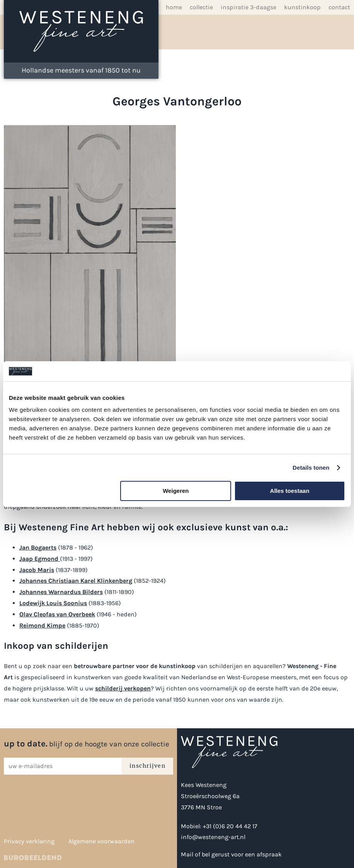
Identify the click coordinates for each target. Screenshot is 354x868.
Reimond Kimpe (42, 625)
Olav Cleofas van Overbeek (57, 614)
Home (174, 7)
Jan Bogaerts (38, 547)
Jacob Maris (37, 570)
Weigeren (176, 491)
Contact (339, 7)
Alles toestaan (290, 491)
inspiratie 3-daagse (248, 7)
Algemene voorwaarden (101, 841)
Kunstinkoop (302, 7)
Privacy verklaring (29, 841)
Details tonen (311, 468)
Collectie (201, 7)
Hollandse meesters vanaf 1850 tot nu (81, 70)
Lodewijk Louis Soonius (53, 603)
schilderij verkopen (123, 688)
